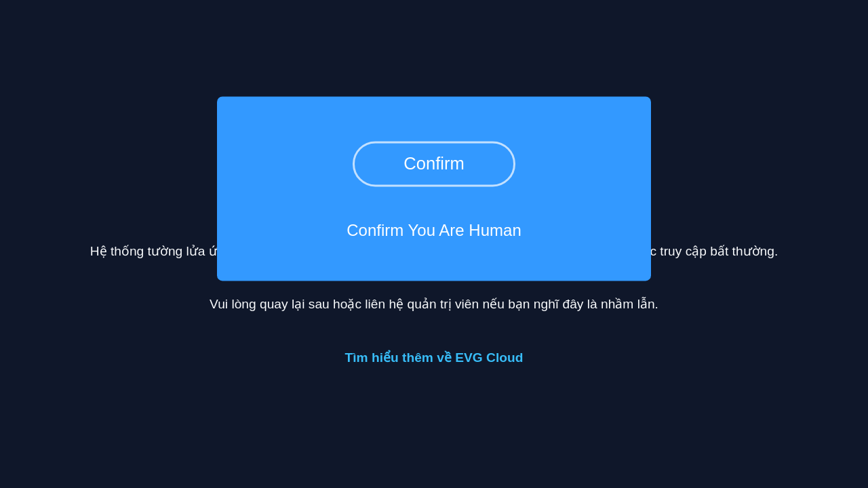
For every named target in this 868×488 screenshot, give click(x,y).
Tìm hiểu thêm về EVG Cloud (434, 358)
